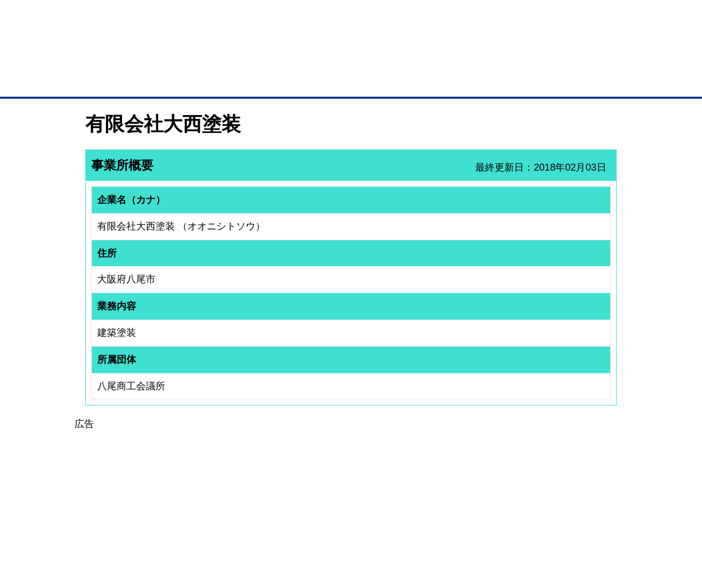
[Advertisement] (351, 508)
